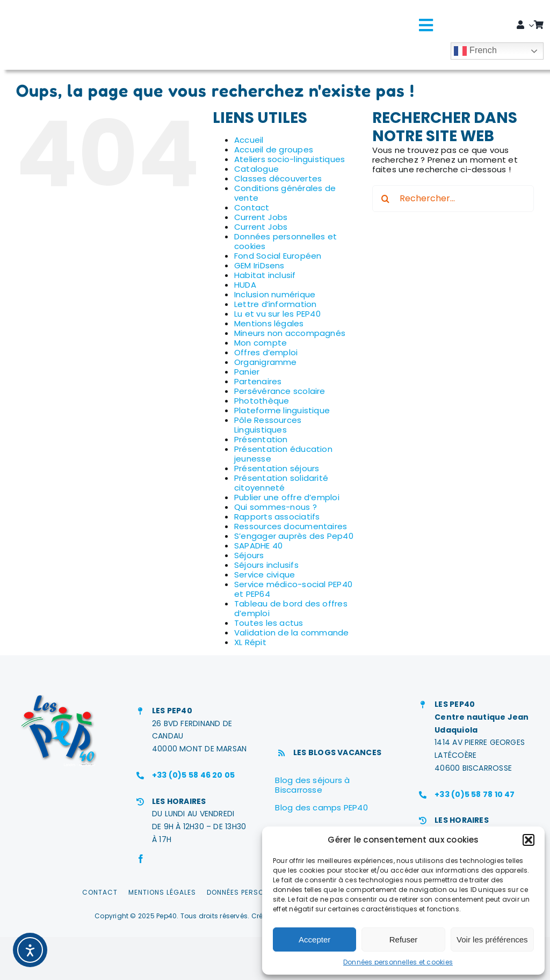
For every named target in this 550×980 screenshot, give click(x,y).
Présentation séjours (277, 468)
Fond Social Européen (278, 256)
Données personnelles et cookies (398, 962)
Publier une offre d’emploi (287, 497)
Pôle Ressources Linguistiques (268, 425)
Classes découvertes (278, 178)
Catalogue (256, 169)
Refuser (404, 939)
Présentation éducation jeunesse (283, 454)
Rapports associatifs (277, 517)
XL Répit (250, 642)
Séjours (249, 555)
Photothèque (262, 401)
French (475, 51)
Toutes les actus (269, 623)
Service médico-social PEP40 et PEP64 (293, 589)
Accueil (249, 140)
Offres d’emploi (266, 352)
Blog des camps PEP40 (321, 807)
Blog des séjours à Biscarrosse (312, 785)
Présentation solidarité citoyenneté (281, 483)
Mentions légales (269, 323)
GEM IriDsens (259, 265)
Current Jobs (261, 217)
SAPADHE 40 (258, 546)
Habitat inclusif (265, 275)
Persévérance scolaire (280, 391)
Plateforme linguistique (282, 410)
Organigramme (266, 362)
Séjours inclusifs (266, 565)
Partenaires (258, 381)
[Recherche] (386, 199)
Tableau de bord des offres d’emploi (291, 608)
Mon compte (260, 343)
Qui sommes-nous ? (276, 507)
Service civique (265, 575)
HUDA (245, 285)
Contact (252, 207)
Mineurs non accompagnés (290, 333)
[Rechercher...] (453, 199)
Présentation (261, 439)
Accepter (314, 939)
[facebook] (141, 859)
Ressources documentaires (291, 526)
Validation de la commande (292, 632)
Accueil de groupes (274, 149)
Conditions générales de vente (285, 193)
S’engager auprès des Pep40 (294, 536)
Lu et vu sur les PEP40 (277, 314)
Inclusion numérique (275, 294)
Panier (247, 372)
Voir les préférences (492, 939)
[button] (529, 840)
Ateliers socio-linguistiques (290, 159)
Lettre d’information (276, 304)
